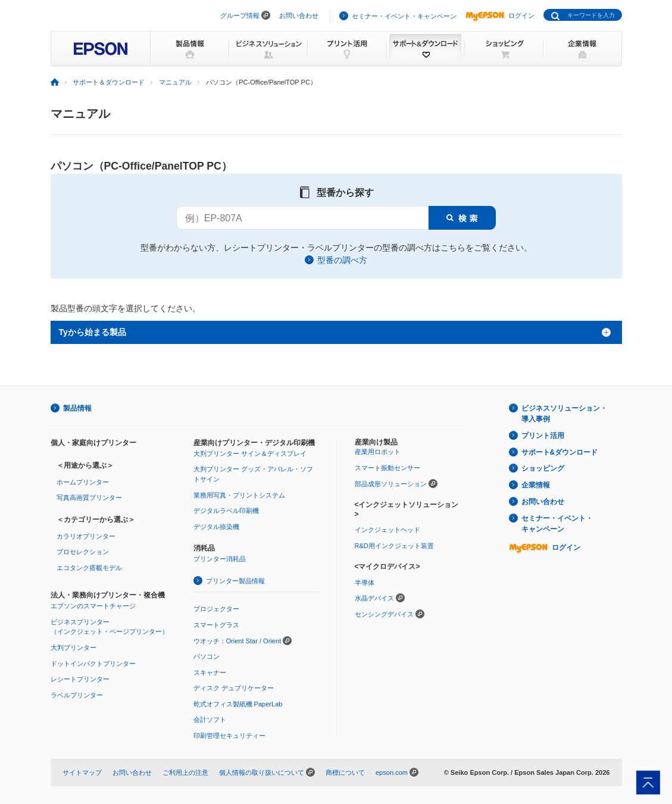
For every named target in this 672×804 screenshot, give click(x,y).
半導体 (365, 583)
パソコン (207, 656)
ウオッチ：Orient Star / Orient (237, 641)
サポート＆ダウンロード (109, 82)
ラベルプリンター (77, 695)
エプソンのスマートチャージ (93, 606)
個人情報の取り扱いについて (262, 772)
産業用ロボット (378, 452)
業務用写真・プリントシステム (239, 495)
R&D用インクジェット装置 (394, 546)
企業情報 (536, 485)
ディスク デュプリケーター (234, 688)
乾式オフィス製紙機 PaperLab (238, 704)
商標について (345, 772)
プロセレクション (83, 552)
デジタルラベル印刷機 (226, 511)
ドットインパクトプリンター (93, 664)
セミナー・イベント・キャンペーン (404, 16)
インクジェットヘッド (387, 530)
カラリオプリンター (86, 536)
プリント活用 (543, 436)
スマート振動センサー (387, 468)
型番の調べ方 (342, 260)
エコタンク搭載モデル (89, 568)
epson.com (392, 772)
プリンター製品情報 (235, 581)
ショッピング (543, 468)
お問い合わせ (299, 15)
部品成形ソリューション (391, 484)
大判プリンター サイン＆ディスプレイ (250, 453)
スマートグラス (216, 625)
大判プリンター (74, 647)
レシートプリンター (80, 679)
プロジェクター (216, 609)
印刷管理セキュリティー (229, 736)
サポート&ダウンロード (560, 452)
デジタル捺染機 (216, 527)
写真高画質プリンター (89, 498)
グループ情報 (240, 15)
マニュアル (175, 82)
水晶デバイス (374, 598)
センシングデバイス (384, 614)
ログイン (500, 15)
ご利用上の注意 (185, 772)
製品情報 (77, 408)
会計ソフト (210, 719)
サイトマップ (82, 772)
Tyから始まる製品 (93, 332)
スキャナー (210, 672)
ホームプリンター (83, 482)
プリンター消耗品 (220, 559)
